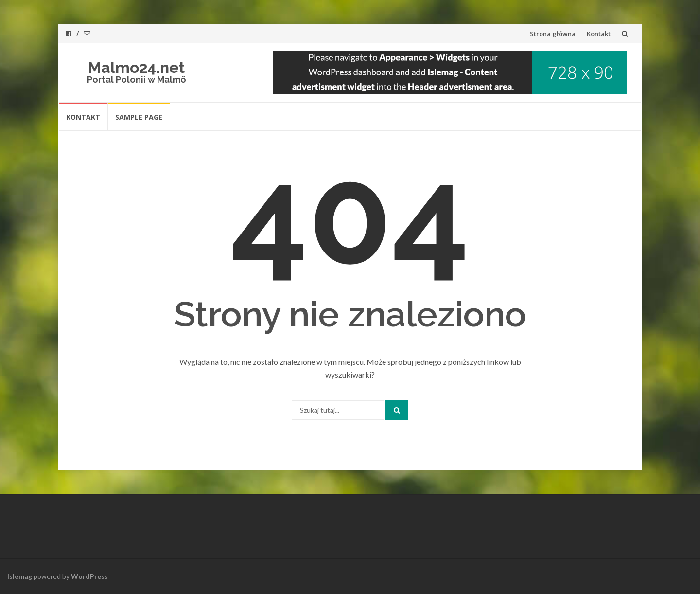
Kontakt (599, 34)
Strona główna (553, 34)
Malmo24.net (137, 67)
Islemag (20, 576)
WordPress (89, 576)
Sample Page (139, 117)
